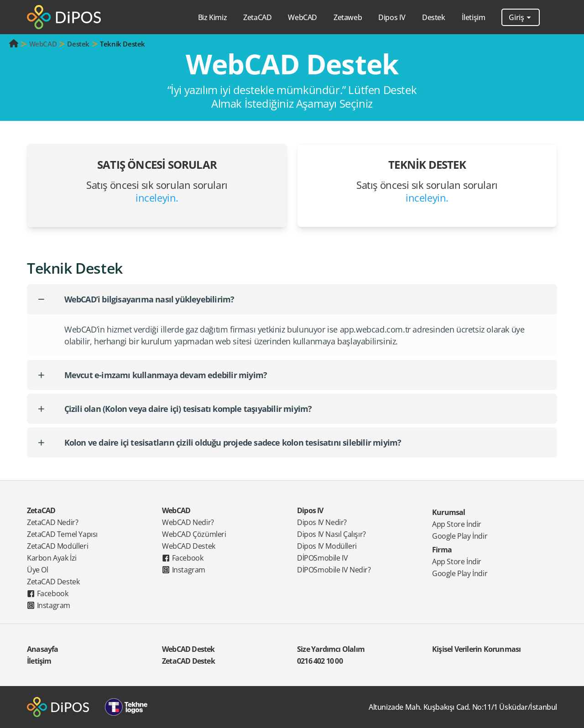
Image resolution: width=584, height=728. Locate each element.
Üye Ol (38, 570)
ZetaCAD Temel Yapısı (62, 534)
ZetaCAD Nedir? (52, 522)
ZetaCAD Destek (53, 582)
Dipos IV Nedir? (322, 522)
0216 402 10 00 (320, 661)
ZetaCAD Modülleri (57, 546)
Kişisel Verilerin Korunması (476, 649)
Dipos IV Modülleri (327, 546)
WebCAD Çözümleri (194, 534)
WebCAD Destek (189, 546)
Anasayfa (43, 649)
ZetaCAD (41, 510)
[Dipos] (64, 17)
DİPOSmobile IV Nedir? (334, 570)
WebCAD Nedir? (188, 522)
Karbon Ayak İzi (52, 558)
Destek (78, 44)
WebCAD (43, 44)
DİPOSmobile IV (322, 558)
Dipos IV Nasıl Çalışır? (331, 534)
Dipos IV (310, 510)
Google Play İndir (460, 536)
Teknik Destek (123, 44)
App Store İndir (457, 524)
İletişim (474, 17)
